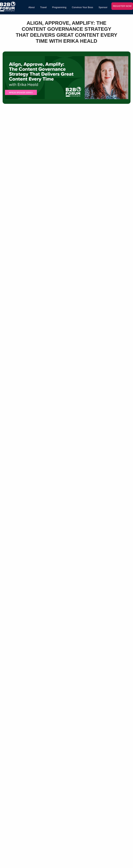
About (32, 7)
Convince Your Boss (82, 7)
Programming (59, 7)
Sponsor (103, 7)
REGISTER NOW (122, 6)
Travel (43, 7)
